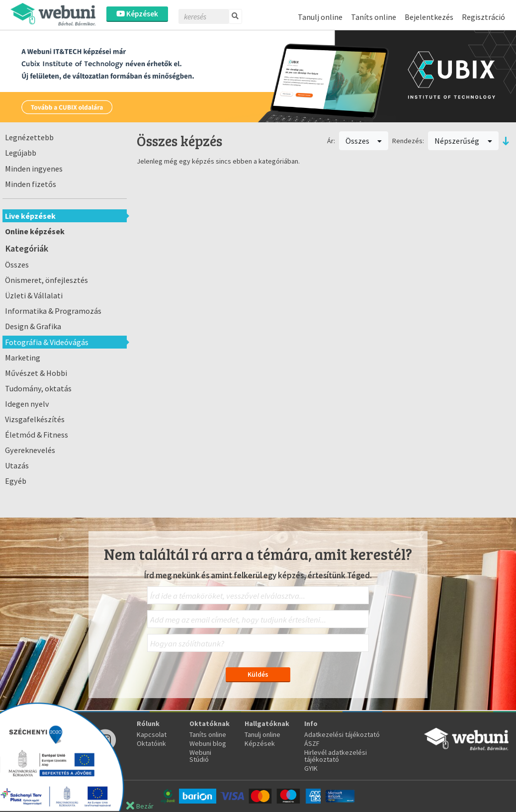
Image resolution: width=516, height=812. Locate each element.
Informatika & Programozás (53, 311)
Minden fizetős (31, 184)
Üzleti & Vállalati (34, 295)
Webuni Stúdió (200, 756)
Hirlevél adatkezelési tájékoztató (336, 756)
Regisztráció (483, 17)
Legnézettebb (29, 137)
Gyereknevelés (30, 450)
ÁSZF (312, 743)
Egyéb (16, 481)
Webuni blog (208, 743)
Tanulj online (320, 17)
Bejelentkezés (429, 17)
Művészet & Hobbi (36, 373)
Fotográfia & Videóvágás (47, 342)
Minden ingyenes (34, 169)
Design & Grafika (33, 326)
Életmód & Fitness (37, 435)
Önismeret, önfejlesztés (46, 280)
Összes (17, 265)
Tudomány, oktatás (38, 388)
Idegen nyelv (27, 404)
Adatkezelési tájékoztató (342, 734)
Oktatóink (151, 743)
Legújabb (21, 153)
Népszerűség (463, 141)
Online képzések (35, 231)
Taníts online (374, 17)
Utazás (17, 465)
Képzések (137, 14)
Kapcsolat (152, 734)
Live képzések (30, 216)
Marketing (23, 358)
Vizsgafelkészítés (35, 419)
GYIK (311, 768)
